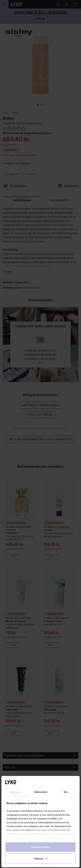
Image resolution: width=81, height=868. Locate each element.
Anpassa (41, 858)
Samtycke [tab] (15, 792)
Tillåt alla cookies (41, 847)
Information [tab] (40, 792)
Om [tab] (66, 792)
